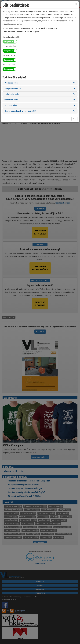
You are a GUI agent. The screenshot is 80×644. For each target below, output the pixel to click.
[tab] (40, 83)
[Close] (76, 4)
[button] (11, 83)
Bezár (74, 119)
